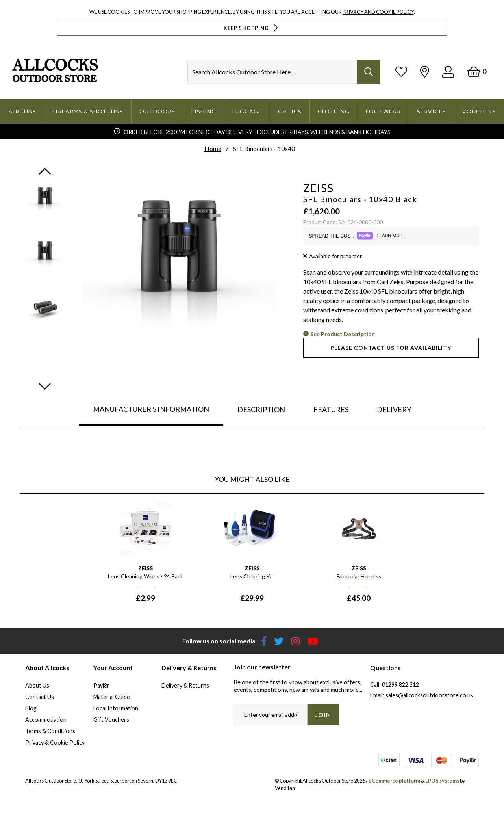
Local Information (116, 708)
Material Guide (112, 697)
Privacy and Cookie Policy (378, 12)
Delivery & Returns (185, 685)
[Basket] (477, 72)
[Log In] (448, 72)
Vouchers (479, 111)
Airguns (22, 111)
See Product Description (343, 334)
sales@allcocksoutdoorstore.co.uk (429, 695)
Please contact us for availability (391, 348)
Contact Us (40, 697)
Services (432, 111)
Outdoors (157, 111)
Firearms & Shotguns (88, 111)
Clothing (334, 111)
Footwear (383, 111)
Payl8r (101, 685)
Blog (31, 708)
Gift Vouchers (111, 720)
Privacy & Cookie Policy (55, 743)
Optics (290, 111)
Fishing (204, 111)
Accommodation (46, 720)
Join (323, 715)
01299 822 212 (400, 685)
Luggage (247, 111)
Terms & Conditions (50, 731)
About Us (37, 685)
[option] (145, 555)
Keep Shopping (252, 28)
